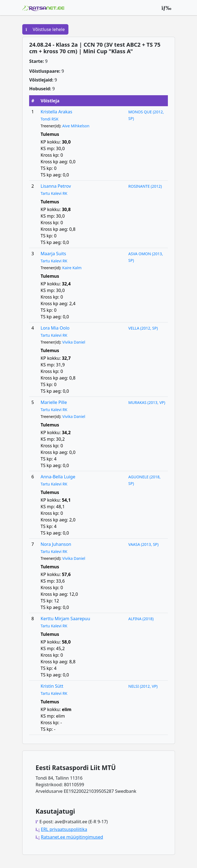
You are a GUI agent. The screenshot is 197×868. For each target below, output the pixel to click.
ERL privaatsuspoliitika (64, 829)
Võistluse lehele (45, 29)
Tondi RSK (50, 119)
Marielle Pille (54, 402)
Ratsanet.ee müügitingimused (72, 837)
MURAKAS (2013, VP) (147, 402)
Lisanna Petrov (56, 186)
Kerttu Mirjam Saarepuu (65, 619)
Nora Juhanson (56, 544)
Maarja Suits (53, 254)
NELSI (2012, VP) (143, 686)
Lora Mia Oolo (55, 328)
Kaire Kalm (72, 268)
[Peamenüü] (167, 8)
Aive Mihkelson (76, 126)
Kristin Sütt (52, 686)
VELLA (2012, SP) (143, 328)
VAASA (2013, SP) (143, 544)
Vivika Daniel (74, 342)
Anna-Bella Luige (58, 477)
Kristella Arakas (56, 112)
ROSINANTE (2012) (145, 186)
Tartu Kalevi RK (54, 193)
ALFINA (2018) (141, 619)
